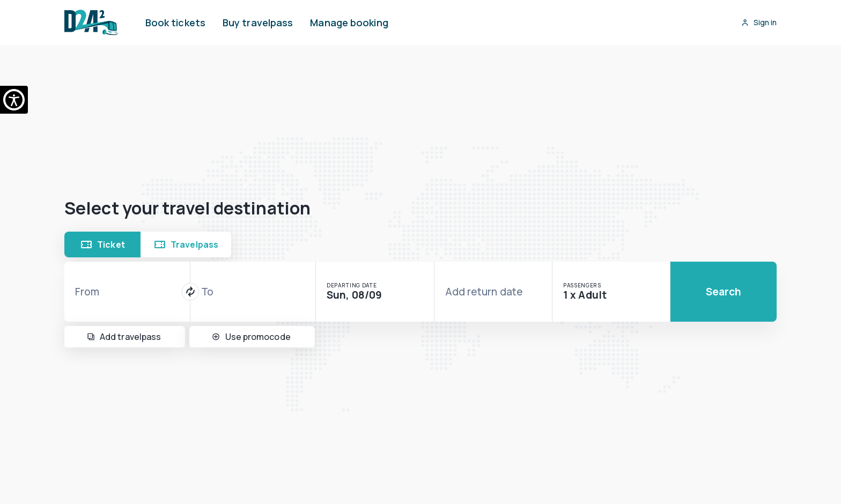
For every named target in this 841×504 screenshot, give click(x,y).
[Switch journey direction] (190, 292)
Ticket (102, 244)
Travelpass (186, 244)
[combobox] (127, 292)
